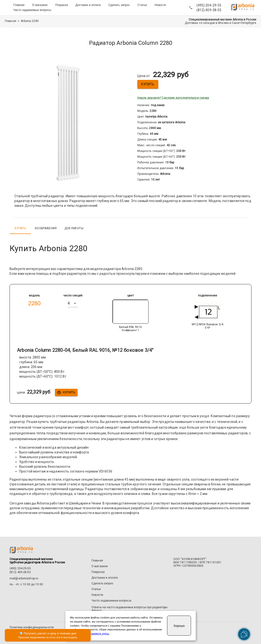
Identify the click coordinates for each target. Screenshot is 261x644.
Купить (148, 84)
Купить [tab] (20, 228)
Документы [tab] (74, 228)
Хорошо (179, 626)
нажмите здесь (100, 634)
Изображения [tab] (46, 228)
